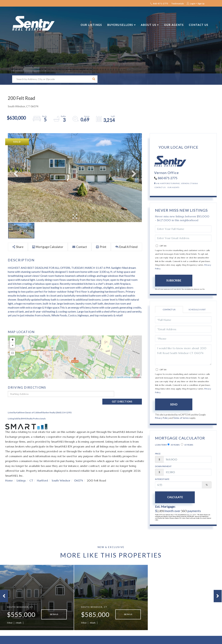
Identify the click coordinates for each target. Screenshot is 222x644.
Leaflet (110, 377)
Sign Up (201, 4)
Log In (193, 4)
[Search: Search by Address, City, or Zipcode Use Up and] (51, 79)
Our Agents (173, 187)
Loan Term (161, 445)
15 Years (187, 445)
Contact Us (160, 187)
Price (158, 454)
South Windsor (61, 474)
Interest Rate (162, 479)
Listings (21, 474)
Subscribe (174, 280)
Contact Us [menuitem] (199, 25)
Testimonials (178, 4)
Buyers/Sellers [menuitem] (120, 25)
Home (9, 474)
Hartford (42, 474)
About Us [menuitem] (148, 25)
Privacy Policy (162, 418)
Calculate (174, 497)
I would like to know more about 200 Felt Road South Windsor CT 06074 (183, 355)
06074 (79, 474)
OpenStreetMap (123, 377)
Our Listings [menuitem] (91, 25)
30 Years (173, 445)
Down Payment (163, 466)
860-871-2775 (159, 4)
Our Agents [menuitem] (174, 25)
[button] (94, 79)
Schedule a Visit (197, 309)
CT (31, 474)
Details (54, 616)
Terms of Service (182, 418)
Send (174, 404)
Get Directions (129, 394)
